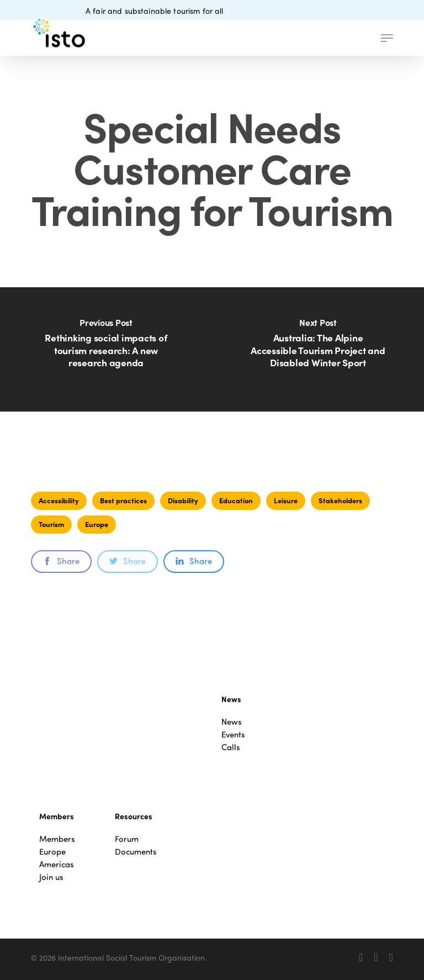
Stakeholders (340, 500)
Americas (57, 864)
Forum (127, 839)
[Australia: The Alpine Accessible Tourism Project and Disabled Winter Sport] (318, 349)
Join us (51, 877)
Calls (231, 747)
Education (236, 500)
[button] (387, 38)
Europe (97, 524)
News (232, 722)
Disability (183, 500)
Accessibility (59, 500)
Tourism (51, 524)
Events (233, 734)
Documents (136, 852)
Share (61, 561)
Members (57, 839)
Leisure (286, 500)
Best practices (123, 500)
